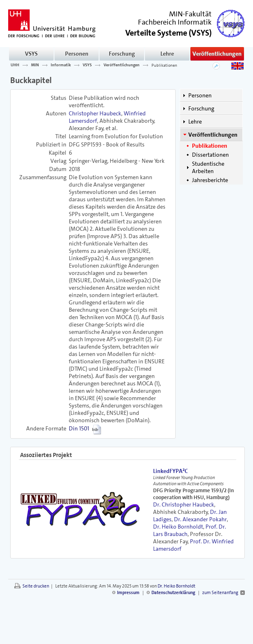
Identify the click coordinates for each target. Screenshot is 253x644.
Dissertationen (210, 155)
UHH (15, 65)
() (168, 32)
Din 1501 (79, 428)
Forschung (122, 54)
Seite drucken (36, 586)
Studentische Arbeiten (208, 167)
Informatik (61, 65)
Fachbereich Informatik (175, 22)
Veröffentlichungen (217, 54)
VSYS (31, 54)
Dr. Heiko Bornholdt (178, 527)
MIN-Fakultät (190, 14)
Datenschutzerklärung (173, 593)
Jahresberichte (210, 180)
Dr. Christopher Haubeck (184, 504)
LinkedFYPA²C (171, 471)
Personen (77, 54)
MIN (35, 65)
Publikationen (164, 65)
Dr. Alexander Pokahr (200, 519)
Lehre (167, 54)
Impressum (128, 593)
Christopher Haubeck (95, 113)
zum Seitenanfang (220, 593)
